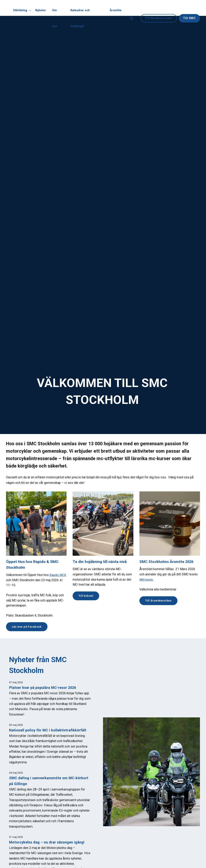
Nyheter (43, 8)
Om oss (60, 8)
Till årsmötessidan (160, 601)
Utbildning (24, 8)
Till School (87, 596)
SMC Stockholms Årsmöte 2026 (168, 562)
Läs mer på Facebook (28, 627)
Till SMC (189, 8)
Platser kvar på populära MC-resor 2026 (44, 688)
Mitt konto (147, 580)
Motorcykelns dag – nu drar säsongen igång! (49, 843)
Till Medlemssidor (159, 8)
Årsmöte (116, 8)
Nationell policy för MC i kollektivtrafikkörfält (49, 731)
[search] (132, 8)
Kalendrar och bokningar (88, 8)
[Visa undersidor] (31, 8)
